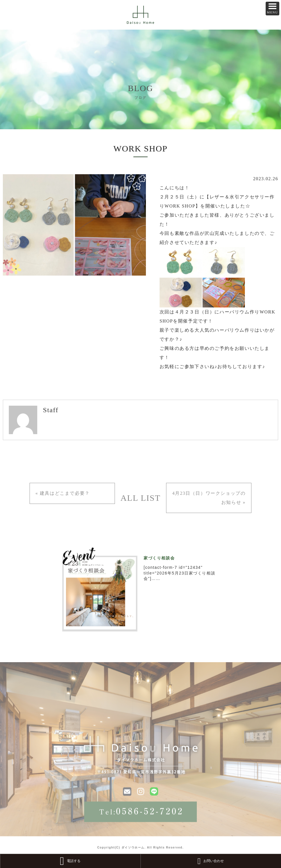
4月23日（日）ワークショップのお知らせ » (209, 498)
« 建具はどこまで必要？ (63, 493)
